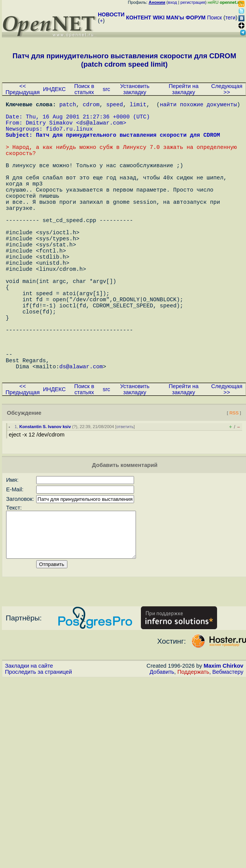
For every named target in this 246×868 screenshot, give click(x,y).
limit (138, 106)
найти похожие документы (198, 106)
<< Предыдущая (23, 89)
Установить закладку (135, 89)
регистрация (193, 2)
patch (68, 106)
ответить (125, 494)
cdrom (91, 106)
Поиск (215, 18)
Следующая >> (227, 89)
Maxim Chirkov (224, 742)
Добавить (162, 748)
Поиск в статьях (84, 89)
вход (173, 2)
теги (231, 18)
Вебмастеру (228, 748)
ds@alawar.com (101, 128)
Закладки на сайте (29, 742)
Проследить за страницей (38, 748)
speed (115, 106)
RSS (234, 480)
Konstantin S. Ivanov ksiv (45, 494)
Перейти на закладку (184, 89)
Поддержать (193, 748)
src (107, 89)
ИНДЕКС (54, 89)
